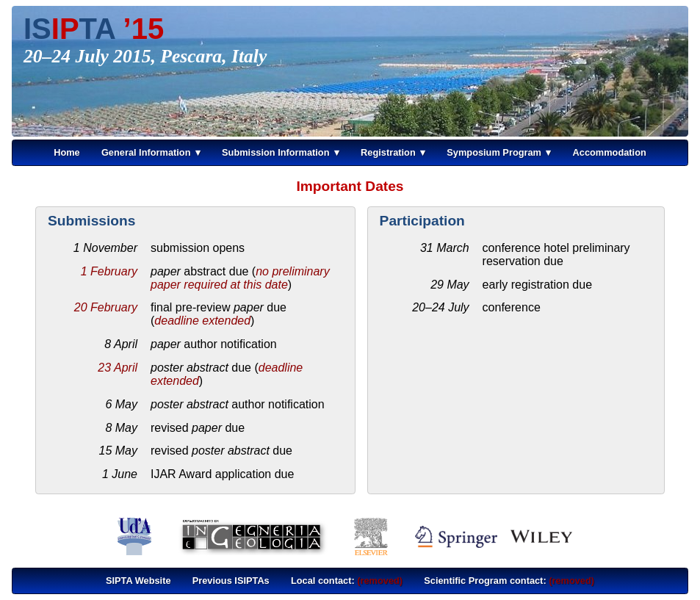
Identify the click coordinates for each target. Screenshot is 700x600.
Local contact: (347, 581)
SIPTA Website (138, 581)
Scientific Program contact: (509, 581)
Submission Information (275, 152)
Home (67, 152)
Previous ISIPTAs (231, 581)
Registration (388, 152)
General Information (146, 152)
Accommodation (610, 152)
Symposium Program (494, 152)
